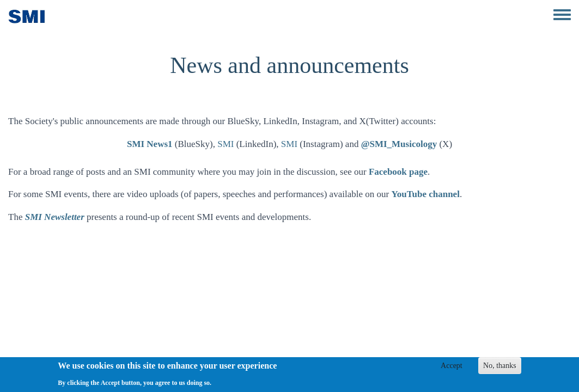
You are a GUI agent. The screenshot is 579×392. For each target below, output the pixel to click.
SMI (225, 144)
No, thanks (500, 368)
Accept (452, 368)
